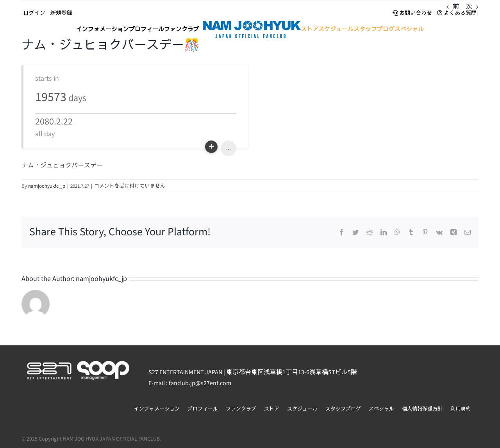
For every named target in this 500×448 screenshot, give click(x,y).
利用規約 (461, 409)
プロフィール (203, 409)
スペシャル (381, 409)
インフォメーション (157, 409)
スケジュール (302, 409)
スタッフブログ (343, 409)
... (229, 148)
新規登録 (61, 13)
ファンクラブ (241, 409)
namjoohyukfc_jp (47, 186)
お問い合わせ (412, 13)
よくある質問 (457, 13)
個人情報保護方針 (422, 409)
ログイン (34, 13)
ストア (272, 409)
